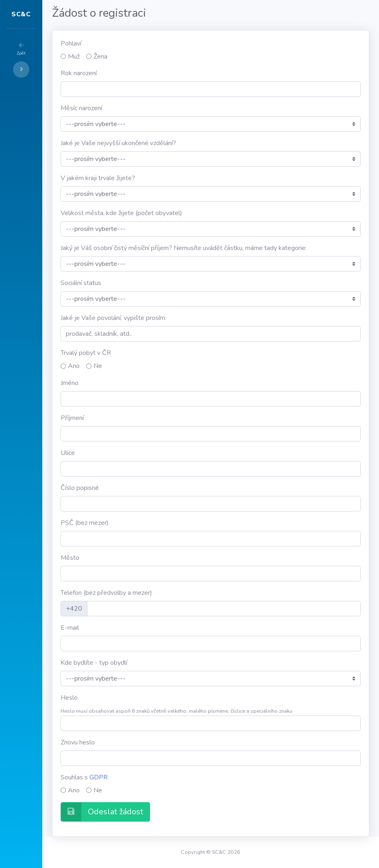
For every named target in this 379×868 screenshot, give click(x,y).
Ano (123, 366)
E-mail (119, 628)
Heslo (118, 698)
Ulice (117, 453)
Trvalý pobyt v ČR (135, 353)
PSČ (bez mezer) (133, 523)
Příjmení (121, 418)
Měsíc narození (130, 108)
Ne (147, 366)
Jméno (118, 383)
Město (119, 558)
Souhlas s (133, 777)
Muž (123, 57)
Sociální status (130, 283)
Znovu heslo (126, 742)
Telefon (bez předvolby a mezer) (155, 593)
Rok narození (127, 73)
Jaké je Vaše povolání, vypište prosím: (162, 318)
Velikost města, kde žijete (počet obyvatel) (170, 213)
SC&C (46, 14)
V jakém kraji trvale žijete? (147, 178)
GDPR (147, 777)
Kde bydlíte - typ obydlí (143, 663)
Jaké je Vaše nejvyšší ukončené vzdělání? (167, 143)
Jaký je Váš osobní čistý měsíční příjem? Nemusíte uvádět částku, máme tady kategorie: (232, 248)
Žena (149, 57)
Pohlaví (120, 44)
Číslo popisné (129, 488)
